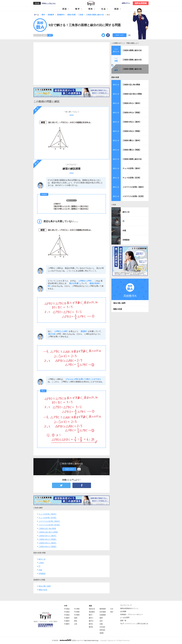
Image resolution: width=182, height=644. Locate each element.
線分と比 (42, 559)
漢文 (112, 612)
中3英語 (67, 615)
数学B (91, 627)
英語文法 (92, 609)
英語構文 (92, 612)
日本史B (102, 627)
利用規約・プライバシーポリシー (132, 614)
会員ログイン (126, 3)
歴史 (76, 621)
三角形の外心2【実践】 (48, 539)
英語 (65, 9)
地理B (102, 633)
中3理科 (77, 615)
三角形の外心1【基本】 (48, 536)
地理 (76, 618)
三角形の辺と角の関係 (47, 528)
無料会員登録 (141, 3)
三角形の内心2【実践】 (48, 547)
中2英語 (67, 612)
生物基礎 (103, 615)
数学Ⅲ (91, 621)
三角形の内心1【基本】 (48, 543)
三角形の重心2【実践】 (132, 150)
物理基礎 (103, 609)
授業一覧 (123, 621)
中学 (66, 606)
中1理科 (77, 609)
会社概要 (123, 611)
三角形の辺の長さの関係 (48, 532)
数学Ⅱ (91, 618)
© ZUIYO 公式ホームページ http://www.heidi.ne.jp (75, 640)
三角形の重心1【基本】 (132, 140)
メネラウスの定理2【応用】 (49, 525)
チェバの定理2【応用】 (48, 518)
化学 (101, 621)
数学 (78, 9)
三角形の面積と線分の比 (132, 50)
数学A (91, 624)
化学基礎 (103, 612)
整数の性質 (43, 590)
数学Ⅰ (91, 615)
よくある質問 (125, 618)
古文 (112, 609)
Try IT (91, 3)
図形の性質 (115, 77)
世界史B (102, 630)
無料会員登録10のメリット (129, 608)
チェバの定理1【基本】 (48, 514)
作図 (40, 570)
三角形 (41, 563)
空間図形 (42, 574)
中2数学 (67, 621)
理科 (91, 9)
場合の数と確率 (45, 586)
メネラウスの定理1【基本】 (49, 521)
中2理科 (77, 612)
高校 (90, 606)
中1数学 (67, 618)
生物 (101, 624)
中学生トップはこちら (49, 3)
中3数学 (67, 624)
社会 (104, 9)
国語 (117, 9)
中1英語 (67, 609)
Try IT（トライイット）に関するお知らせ (134, 624)
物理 (101, 618)
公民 (76, 624)
